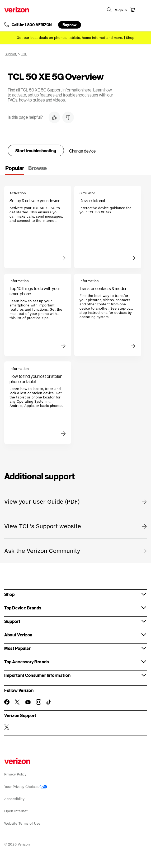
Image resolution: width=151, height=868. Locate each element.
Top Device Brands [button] (23, 608)
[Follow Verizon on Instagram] (39, 702)
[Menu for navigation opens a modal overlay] (144, 10)
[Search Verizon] (109, 10)
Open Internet (16, 811)
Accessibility (14, 799)
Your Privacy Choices (26, 787)
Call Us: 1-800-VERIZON (32, 25)
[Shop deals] (130, 38)
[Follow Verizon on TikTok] (49, 702)
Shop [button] (9, 594)
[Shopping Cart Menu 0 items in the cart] (133, 10)
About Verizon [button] (18, 635)
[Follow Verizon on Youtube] (28, 702)
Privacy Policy (15, 774)
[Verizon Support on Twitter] (7, 727)
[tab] (15, 170)
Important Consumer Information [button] (37, 675)
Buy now (70, 25)
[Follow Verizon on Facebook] (7, 702)
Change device (82, 151)
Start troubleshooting (36, 151)
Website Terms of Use (22, 823)
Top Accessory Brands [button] (27, 662)
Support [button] (12, 621)
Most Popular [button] (17, 648)
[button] (54, 117)
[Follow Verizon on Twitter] (17, 702)
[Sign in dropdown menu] (121, 10)
